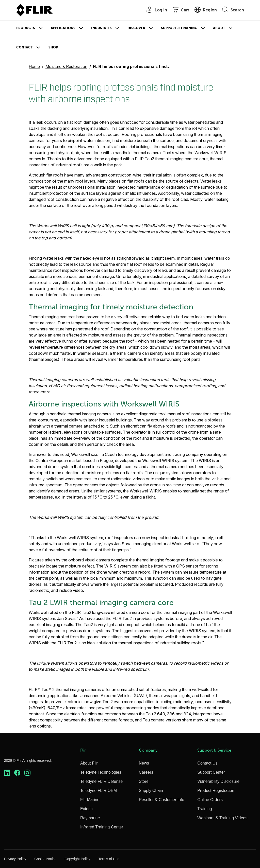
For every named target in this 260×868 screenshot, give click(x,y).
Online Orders (210, 800)
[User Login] (154, 10)
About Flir (89, 763)
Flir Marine (90, 800)
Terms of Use (109, 859)
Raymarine (90, 818)
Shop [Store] (53, 47)
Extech (86, 809)
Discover (136, 28)
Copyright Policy (77, 859)
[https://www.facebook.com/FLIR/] (17, 773)
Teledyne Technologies (101, 772)
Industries (101, 28)
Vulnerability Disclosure (218, 781)
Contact (25, 47)
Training (205, 809)
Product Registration (216, 791)
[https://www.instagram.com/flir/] (27, 773)
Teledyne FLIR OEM (99, 791)
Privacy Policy (15, 859)
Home (34, 66)
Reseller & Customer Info (162, 800)
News (144, 763)
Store (144, 781)
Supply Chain (151, 791)
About (219, 28)
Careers (146, 772)
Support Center (211, 772)
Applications (63, 28)
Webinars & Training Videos (222, 818)
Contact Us (207, 763)
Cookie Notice (45, 859)
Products (26, 28)
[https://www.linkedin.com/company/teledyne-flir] (7, 773)
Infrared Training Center (102, 827)
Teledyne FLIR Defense (101, 781)
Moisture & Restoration (66, 66)
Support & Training (179, 28)
